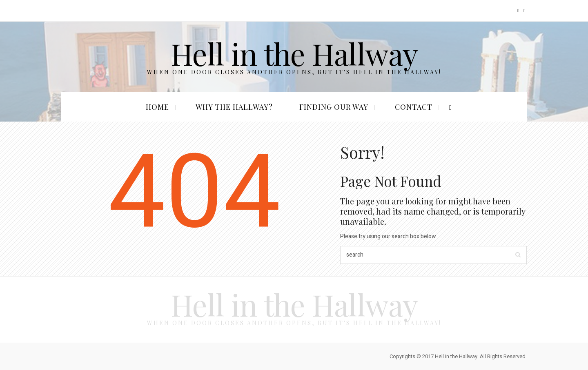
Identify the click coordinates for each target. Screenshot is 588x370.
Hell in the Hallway (294, 53)
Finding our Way (334, 107)
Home (157, 107)
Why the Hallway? (234, 107)
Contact (414, 107)
